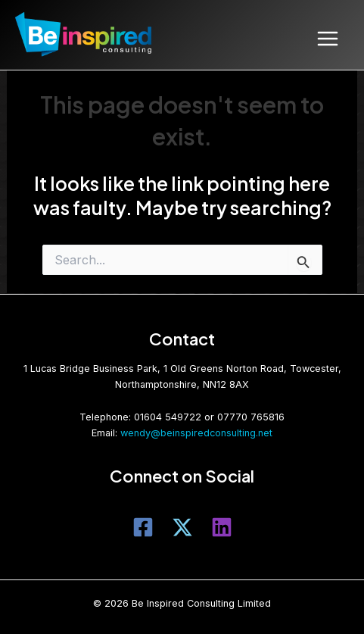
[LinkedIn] (222, 527)
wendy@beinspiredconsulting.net (196, 433)
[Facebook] (143, 527)
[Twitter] (182, 527)
